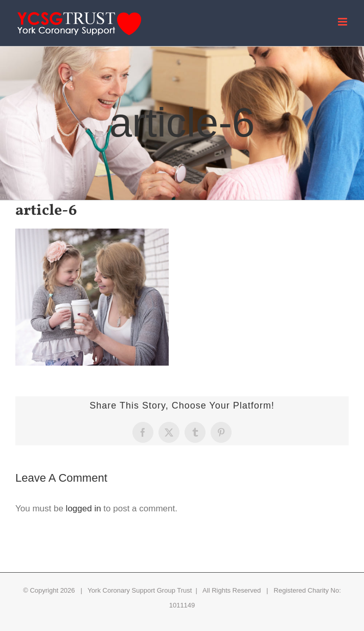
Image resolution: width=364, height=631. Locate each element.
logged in (84, 509)
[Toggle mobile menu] (343, 22)
